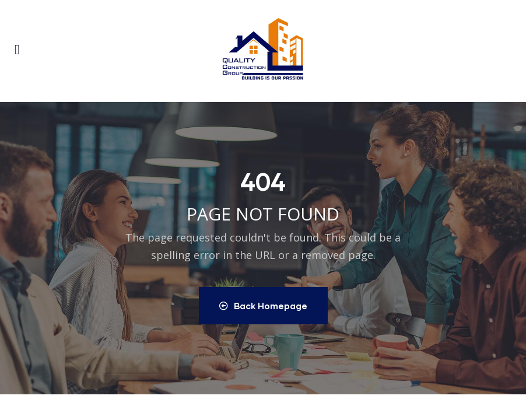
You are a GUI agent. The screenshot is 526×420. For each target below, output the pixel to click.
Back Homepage (263, 306)
